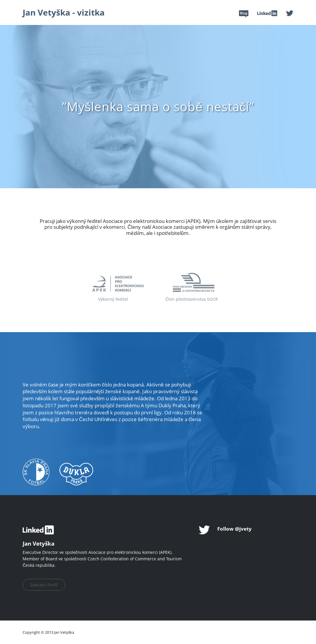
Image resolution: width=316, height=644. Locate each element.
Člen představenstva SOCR (192, 299)
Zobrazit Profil (44, 585)
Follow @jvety (234, 529)
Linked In (267, 13)
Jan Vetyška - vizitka (64, 12)
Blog (244, 14)
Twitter (290, 13)
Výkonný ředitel (113, 299)
